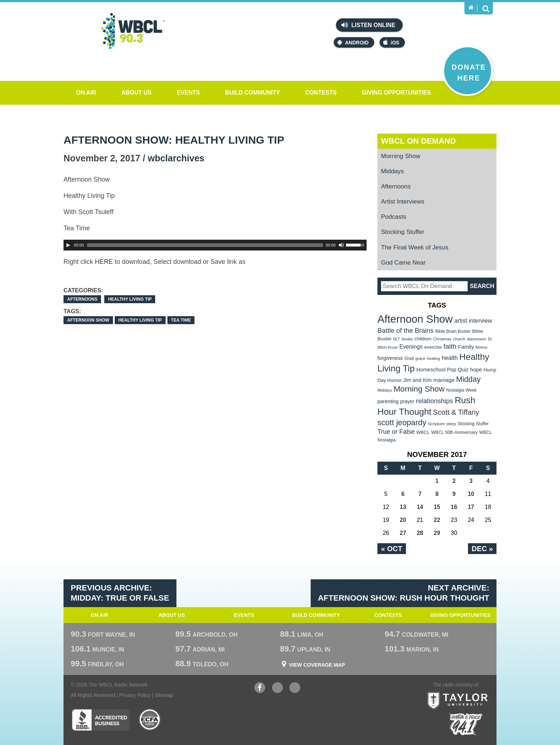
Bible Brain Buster (453, 331)
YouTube (277, 689)
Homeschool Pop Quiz (443, 370)
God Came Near (403, 263)
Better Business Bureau (100, 720)
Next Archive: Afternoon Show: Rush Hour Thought (404, 593)
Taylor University (471, 692)
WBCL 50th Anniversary (454, 432)
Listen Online (368, 25)
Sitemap (164, 695)
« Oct (392, 549)
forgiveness (390, 358)
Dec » (482, 549)
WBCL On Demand (418, 141)
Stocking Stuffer (403, 232)
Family (466, 347)
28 (420, 533)
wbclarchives (176, 158)
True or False (396, 432)
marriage (444, 380)
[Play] (68, 245)
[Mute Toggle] (341, 245)
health (450, 358)
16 (454, 507)
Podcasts (394, 217)
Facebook (260, 689)
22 (437, 520)
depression (477, 339)
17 (471, 507)
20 (403, 520)
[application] (215, 245)
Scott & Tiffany (456, 412)
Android (353, 42)
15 (437, 507)
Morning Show (401, 156)
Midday (468, 379)
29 (437, 533)
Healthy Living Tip (130, 299)
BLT (397, 339)
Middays (392, 171)
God (409, 358)
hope (476, 370)
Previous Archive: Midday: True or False (120, 593)
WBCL (423, 432)
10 (471, 494)
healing (434, 358)
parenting (388, 401)
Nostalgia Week (461, 390)
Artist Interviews (403, 202)
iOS (391, 42)
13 (403, 507)
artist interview (473, 321)
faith (450, 346)
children (423, 339)
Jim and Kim (417, 380)
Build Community (253, 93)
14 (420, 507)
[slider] (205, 245)
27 (403, 533)
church (459, 339)
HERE (104, 262)
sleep (451, 424)
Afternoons (82, 299)
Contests (321, 93)
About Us (136, 93)
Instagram (295, 689)
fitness (482, 347)
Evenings (411, 347)
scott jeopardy (402, 422)
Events (188, 93)
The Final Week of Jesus (415, 247)
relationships (435, 401)
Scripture (436, 424)
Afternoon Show (88, 320)
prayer (407, 401)
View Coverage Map (317, 665)
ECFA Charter (150, 720)
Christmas (442, 339)
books (407, 339)
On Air (86, 93)
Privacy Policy (135, 695)
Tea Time (181, 320)
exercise (433, 347)
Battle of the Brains (406, 330)
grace (420, 358)
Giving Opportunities (396, 93)
